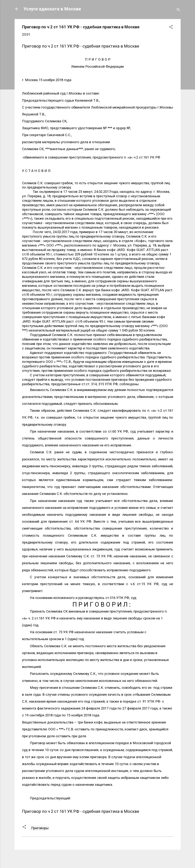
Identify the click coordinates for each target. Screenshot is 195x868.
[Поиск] (178, 10)
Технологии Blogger (97, 858)
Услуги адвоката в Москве (52, 9)
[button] (171, 27)
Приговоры (40, 828)
